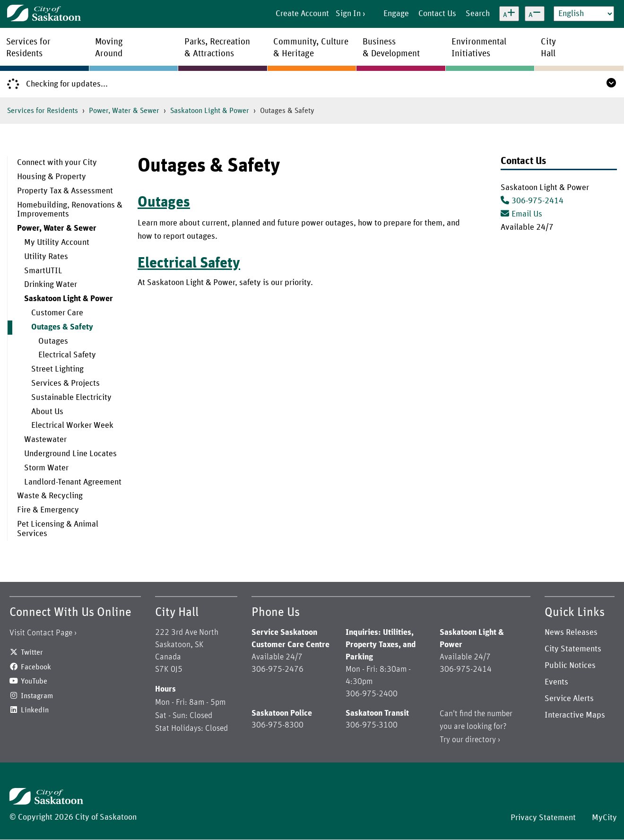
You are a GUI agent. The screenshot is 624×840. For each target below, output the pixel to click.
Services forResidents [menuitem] (28, 48)
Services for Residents (43, 111)
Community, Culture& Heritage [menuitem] (311, 48)
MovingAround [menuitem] (109, 48)
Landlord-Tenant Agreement (73, 482)
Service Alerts (569, 699)
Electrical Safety (67, 355)
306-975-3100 (372, 725)
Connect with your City (57, 163)
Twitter (32, 652)
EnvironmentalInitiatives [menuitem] (479, 48)
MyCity (604, 818)
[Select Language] (584, 14)
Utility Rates (46, 257)
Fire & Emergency (48, 510)
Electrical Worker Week (72, 425)
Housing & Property (52, 177)
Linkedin (35, 710)
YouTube (34, 681)
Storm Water (46, 468)
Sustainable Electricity (71, 398)
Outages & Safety (62, 327)
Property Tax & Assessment (65, 191)
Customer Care (57, 313)
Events (556, 682)
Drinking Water (51, 285)
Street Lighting (57, 369)
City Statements (573, 649)
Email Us (521, 214)
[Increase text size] (509, 14)
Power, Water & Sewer (124, 111)
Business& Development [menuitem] (391, 48)
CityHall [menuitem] (548, 48)
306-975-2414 (537, 201)
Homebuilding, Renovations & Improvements (70, 210)
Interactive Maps (575, 715)
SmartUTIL (43, 271)
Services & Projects (65, 383)
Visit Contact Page (41, 633)
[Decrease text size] (535, 14)
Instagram (37, 696)
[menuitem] (65, 163)
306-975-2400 (372, 694)
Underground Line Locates (70, 454)
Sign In (348, 14)
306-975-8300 (277, 725)
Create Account (302, 14)
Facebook (36, 667)
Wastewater (45, 440)
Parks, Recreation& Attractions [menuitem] (217, 48)
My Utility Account (57, 242)
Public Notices (570, 666)
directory (481, 740)
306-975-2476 (277, 669)
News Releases (571, 632)
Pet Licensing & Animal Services (58, 529)
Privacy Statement (543, 818)
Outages (53, 341)
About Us (47, 412)
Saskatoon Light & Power (210, 111)
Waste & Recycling (50, 496)
